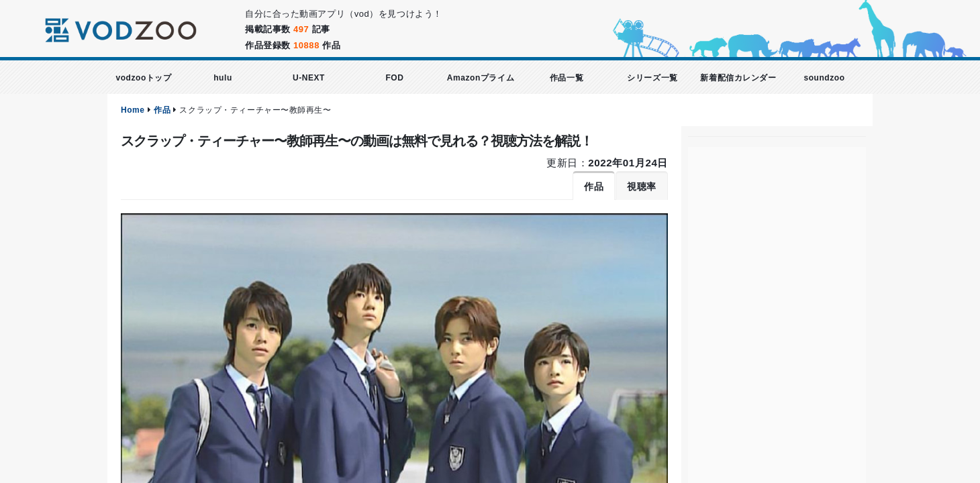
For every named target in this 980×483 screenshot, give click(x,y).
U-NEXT (309, 78)
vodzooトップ (143, 78)
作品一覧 (567, 78)
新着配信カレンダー (738, 78)
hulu (223, 78)
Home (133, 110)
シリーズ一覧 (652, 78)
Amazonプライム (481, 78)
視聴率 (642, 186)
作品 (162, 110)
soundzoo (824, 78)
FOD (394, 78)
